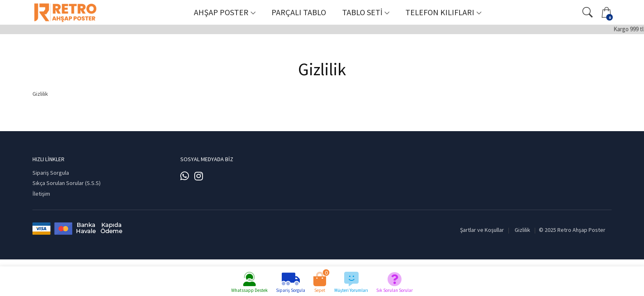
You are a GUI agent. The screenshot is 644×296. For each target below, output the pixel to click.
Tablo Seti (362, 12)
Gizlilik (522, 230)
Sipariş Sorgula (51, 173)
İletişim (41, 194)
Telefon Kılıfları (440, 12)
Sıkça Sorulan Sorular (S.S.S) (67, 183)
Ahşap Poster (221, 12)
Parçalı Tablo (299, 12)
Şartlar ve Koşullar (482, 230)
